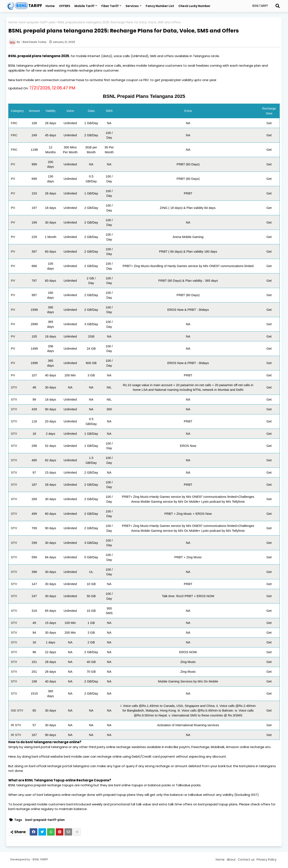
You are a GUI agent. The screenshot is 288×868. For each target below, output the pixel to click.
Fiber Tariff (110, 6)
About (231, 860)
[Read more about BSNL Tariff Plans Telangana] (278, 6)
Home (50, 6)
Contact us (246, 860)
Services (132, 6)
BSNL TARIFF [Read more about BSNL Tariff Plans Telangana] (40, 859)
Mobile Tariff (84, 6)
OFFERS (65, 6)
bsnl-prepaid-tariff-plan (38, 22)
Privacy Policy (267, 860)
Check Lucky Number (194, 6)
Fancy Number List (160, 6)
